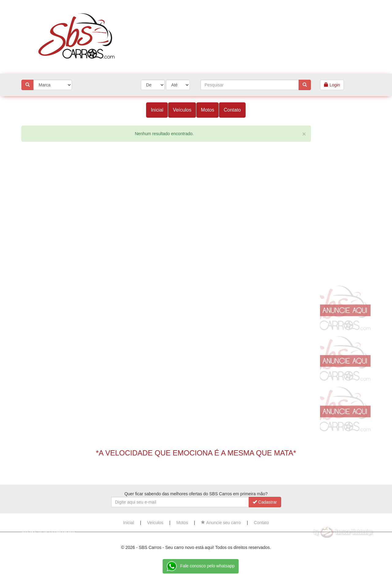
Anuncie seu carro (221, 523)
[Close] (304, 134)
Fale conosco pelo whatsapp (201, 566)
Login (332, 85)
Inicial (157, 110)
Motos (208, 110)
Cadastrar (265, 502)
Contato (232, 110)
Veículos (182, 110)
